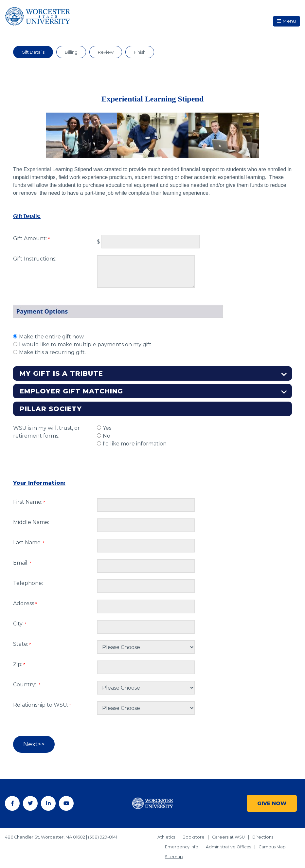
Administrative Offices (229, 844)
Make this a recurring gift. (52, 352)
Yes (107, 428)
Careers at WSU (230, 834)
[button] (152, 373)
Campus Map (274, 844)
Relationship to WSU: (42, 705)
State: (22, 644)
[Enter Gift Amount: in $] (151, 242)
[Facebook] (12, 802)
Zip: (19, 664)
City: (20, 624)
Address (25, 603)
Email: (22, 563)
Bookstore (195, 834)
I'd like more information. (135, 444)
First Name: (29, 502)
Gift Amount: (31, 238)
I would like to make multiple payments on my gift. (86, 344)
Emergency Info (182, 844)
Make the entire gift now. (52, 337)
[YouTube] (66, 802)
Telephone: (28, 583)
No (107, 436)
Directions (265, 834)
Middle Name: (31, 522)
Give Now (271, 800)
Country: (27, 685)
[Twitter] (30, 802)
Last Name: (29, 542)
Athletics (167, 834)
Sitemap (174, 854)
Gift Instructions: (35, 259)
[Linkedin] (48, 802)
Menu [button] (284, 22)
